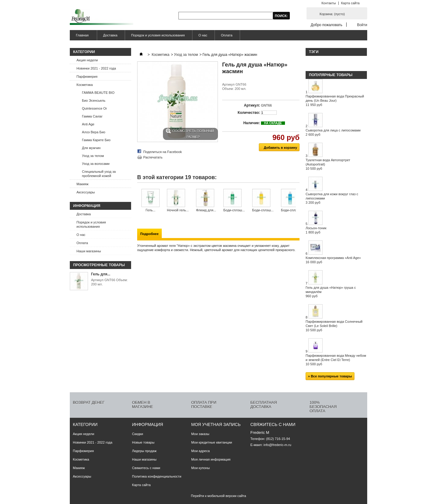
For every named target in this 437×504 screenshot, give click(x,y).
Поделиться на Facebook (163, 152)
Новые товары (143, 442)
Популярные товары (331, 75)
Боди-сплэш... (234, 210)
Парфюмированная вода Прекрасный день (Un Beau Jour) (335, 100)
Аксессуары (86, 192)
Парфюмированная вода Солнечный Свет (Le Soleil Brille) (334, 326)
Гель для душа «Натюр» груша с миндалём (331, 292)
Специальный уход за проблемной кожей (99, 174)
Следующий (297, 201)
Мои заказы (200, 434)
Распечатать (153, 157)
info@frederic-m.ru (277, 445)
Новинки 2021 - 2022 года (96, 68)
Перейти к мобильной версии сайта (218, 496)
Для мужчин (91, 148)
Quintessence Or (95, 108)
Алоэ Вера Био (94, 132)
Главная (81, 37)
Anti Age (88, 124)
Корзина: (332, 14)
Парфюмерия (87, 77)
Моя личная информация (211, 459)
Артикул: (252, 105)
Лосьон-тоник (316, 230)
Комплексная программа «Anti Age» (333, 260)
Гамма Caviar (92, 116)
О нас (203, 35)
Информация (87, 206)
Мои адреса (200, 451)
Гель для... (101, 274)
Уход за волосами (96, 164)
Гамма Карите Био (96, 140)
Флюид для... (206, 210)
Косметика (85, 85)
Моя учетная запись (216, 424)
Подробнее (149, 234)
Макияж (83, 184)
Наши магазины (89, 251)
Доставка (110, 35)
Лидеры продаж (144, 451)
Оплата (227, 35)
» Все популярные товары (330, 376)
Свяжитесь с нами (146, 468)
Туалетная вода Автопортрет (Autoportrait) (328, 164)
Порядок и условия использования (158, 35)
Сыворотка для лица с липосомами (333, 132)
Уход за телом (93, 156)
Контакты (329, 3)
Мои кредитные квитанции (212, 442)
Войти (362, 25)
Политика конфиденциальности (157, 476)
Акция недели (87, 60)
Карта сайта (350, 3)
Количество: (249, 113)
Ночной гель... (178, 210)
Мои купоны (200, 468)
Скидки (137, 434)
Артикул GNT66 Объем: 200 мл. (109, 282)
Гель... (151, 210)
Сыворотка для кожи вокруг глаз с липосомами (332, 198)
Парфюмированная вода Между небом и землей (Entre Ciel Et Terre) (336, 360)
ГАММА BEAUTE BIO (98, 93)
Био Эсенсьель (94, 100)
